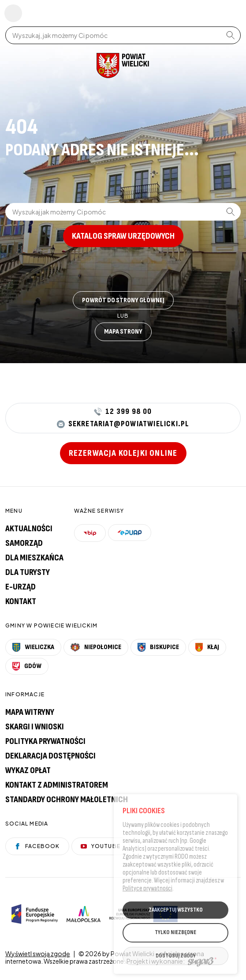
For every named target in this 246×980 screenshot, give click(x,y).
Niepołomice (96, 647)
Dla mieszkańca (34, 558)
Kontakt (21, 601)
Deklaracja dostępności (50, 756)
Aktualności (29, 529)
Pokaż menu (13, 13)
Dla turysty (28, 572)
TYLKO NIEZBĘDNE (175, 933)
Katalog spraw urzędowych (123, 236)
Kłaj (207, 647)
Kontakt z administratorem (57, 785)
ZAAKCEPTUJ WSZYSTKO (176, 910)
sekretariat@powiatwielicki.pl (123, 424)
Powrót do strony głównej (123, 300)
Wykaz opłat (28, 770)
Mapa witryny (30, 712)
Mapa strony (123, 332)
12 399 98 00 (123, 412)
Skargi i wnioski (35, 727)
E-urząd (20, 587)
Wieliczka (33, 647)
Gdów (27, 666)
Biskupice (158, 647)
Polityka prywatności (45, 741)
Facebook (37, 846)
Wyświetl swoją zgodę (38, 954)
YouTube (101, 846)
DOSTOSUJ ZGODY (176, 957)
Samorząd (24, 543)
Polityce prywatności (147, 889)
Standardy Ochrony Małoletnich (67, 800)
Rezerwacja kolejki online (123, 453)
